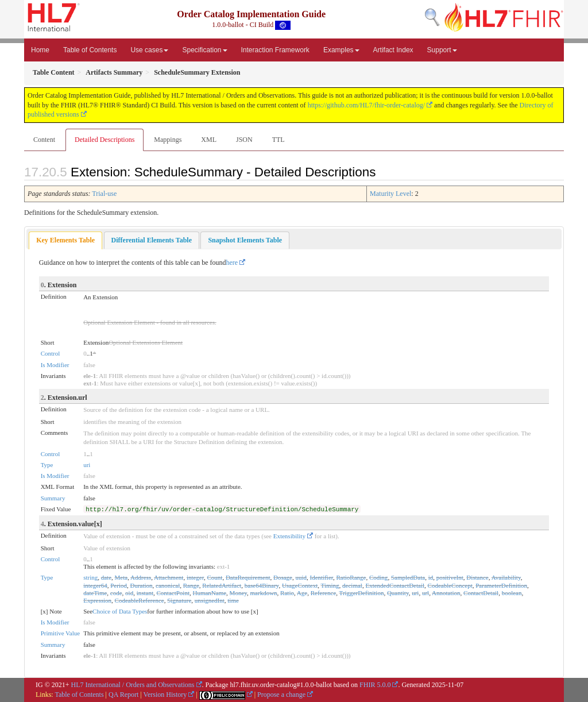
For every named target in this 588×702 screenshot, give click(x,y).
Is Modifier (55, 365)
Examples (341, 50)
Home (40, 50)
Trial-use (104, 194)
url (425, 593)
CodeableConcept (450, 585)
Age (302, 593)
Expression (97, 600)
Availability (506, 577)
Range (191, 585)
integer (195, 577)
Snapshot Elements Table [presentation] (245, 240)
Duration (141, 585)
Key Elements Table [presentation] (65, 240)
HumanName (209, 593)
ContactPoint (173, 593)
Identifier (322, 577)
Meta (121, 577)
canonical (168, 585)
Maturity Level (390, 194)
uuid (301, 577)
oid (129, 593)
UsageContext (300, 585)
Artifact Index (393, 50)
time (233, 600)
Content (44, 140)
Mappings (168, 140)
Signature (179, 600)
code (116, 593)
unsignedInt (210, 600)
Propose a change (281, 695)
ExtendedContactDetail (395, 585)
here (232, 263)
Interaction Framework (275, 50)
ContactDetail (481, 593)
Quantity (398, 593)
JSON (244, 140)
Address (141, 577)
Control (51, 353)
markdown (264, 593)
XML (209, 140)
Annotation (446, 593)
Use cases (149, 50)
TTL (278, 140)
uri (87, 465)
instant (145, 593)
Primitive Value (61, 633)
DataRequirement (248, 577)
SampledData (408, 577)
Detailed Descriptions (105, 140)
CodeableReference (140, 600)
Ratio (287, 593)
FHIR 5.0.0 (375, 685)
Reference (324, 593)
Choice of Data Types (120, 611)
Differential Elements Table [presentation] (152, 240)
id (431, 577)
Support (442, 50)
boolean (512, 593)
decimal (352, 585)
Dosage (283, 577)
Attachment (169, 577)
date (106, 577)
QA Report (123, 695)
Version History (165, 695)
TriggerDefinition (362, 593)
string (90, 577)
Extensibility (289, 536)
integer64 (95, 585)
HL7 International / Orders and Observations (133, 685)
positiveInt (450, 577)
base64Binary (262, 585)
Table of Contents (90, 50)
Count (214, 577)
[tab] (65, 240)
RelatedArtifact (222, 585)
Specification (204, 50)
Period (119, 585)
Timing (330, 585)
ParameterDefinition (501, 585)
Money (238, 593)
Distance (477, 577)
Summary (53, 498)
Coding (378, 577)
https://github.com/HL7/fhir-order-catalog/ (366, 105)
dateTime (95, 593)
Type (47, 465)
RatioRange (351, 577)
